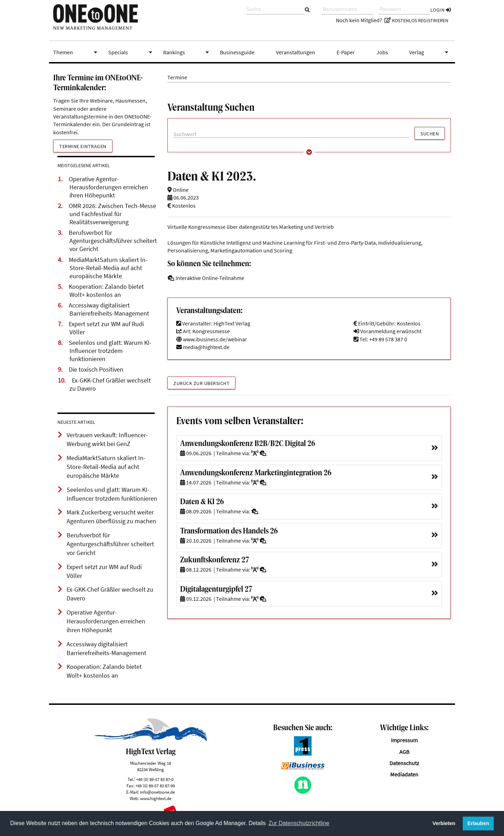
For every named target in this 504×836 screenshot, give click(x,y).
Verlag (430, 52)
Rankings (188, 52)
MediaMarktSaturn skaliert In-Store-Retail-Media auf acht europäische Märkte (108, 268)
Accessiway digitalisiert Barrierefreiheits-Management (109, 309)
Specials (131, 52)
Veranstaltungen (296, 52)
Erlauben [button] (478, 823)
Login (441, 10)
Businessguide (237, 52)
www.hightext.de (156, 798)
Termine (177, 77)
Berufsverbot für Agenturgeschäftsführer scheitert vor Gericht (113, 241)
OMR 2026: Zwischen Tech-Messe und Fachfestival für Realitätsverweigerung (112, 214)
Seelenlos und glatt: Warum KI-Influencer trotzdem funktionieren (110, 351)
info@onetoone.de (157, 792)
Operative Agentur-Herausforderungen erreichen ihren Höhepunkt (108, 187)
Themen (76, 52)
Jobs (382, 52)
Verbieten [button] (444, 823)
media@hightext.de (206, 347)
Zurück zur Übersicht (201, 383)
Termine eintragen (83, 146)
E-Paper (346, 52)
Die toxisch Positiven (96, 370)
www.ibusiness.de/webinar (212, 339)
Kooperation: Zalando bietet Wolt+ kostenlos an (106, 291)
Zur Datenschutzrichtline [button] (299, 823)
